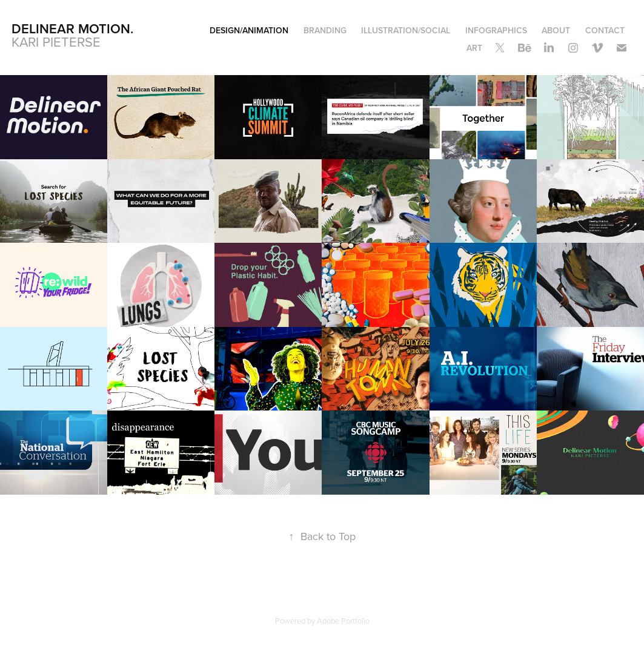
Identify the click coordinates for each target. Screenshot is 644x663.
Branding (325, 30)
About (556, 30)
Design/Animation (249, 30)
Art (474, 48)
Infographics (496, 30)
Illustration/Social (406, 30)
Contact (605, 30)
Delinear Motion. (72, 28)
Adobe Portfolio (343, 621)
